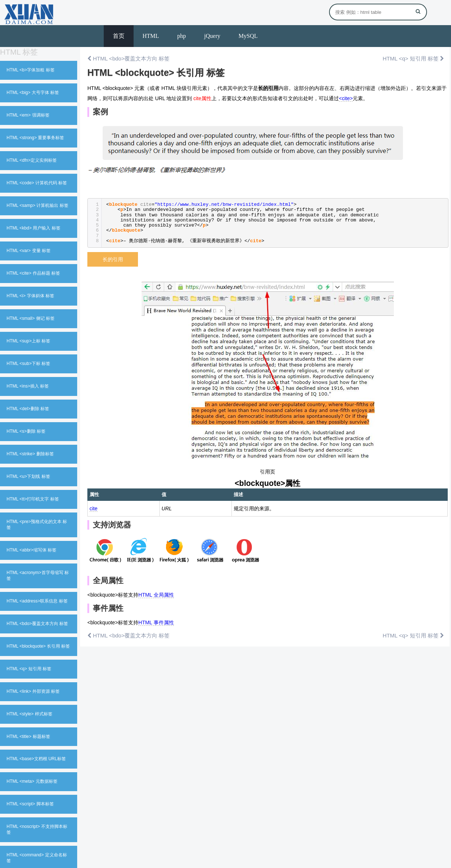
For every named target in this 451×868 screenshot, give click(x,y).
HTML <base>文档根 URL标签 (36, 759)
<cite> (346, 98)
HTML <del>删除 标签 (28, 409)
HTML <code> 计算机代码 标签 (37, 183)
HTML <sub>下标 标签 (28, 364)
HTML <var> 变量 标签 (29, 251)
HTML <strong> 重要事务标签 (35, 138)
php (182, 36)
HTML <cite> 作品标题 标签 (33, 273)
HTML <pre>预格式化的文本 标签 (37, 525)
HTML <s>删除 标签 (26, 431)
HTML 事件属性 (156, 622)
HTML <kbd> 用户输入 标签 (33, 228)
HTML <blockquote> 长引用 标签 (38, 646)
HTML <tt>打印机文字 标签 (33, 499)
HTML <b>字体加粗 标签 (31, 70)
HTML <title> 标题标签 (28, 737)
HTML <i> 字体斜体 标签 (30, 296)
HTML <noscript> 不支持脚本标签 (37, 829)
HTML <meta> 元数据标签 (32, 781)
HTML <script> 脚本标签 (30, 804)
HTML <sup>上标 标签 (28, 341)
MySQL (248, 36)
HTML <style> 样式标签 (29, 714)
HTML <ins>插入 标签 (28, 386)
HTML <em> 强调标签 (28, 115)
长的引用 (113, 259)
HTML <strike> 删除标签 (30, 454)
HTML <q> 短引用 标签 (29, 669)
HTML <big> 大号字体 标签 (33, 93)
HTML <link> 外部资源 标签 (33, 691)
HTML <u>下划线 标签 (28, 476)
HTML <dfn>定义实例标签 (32, 160)
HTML (151, 36)
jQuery (212, 36)
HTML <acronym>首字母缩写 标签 (38, 576)
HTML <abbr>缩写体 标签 (31, 550)
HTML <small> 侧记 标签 (31, 318)
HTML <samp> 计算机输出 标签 (37, 205)
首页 (119, 36)
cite (94, 508)
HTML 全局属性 (156, 595)
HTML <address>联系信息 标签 (37, 601)
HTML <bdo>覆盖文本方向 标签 (37, 624)
